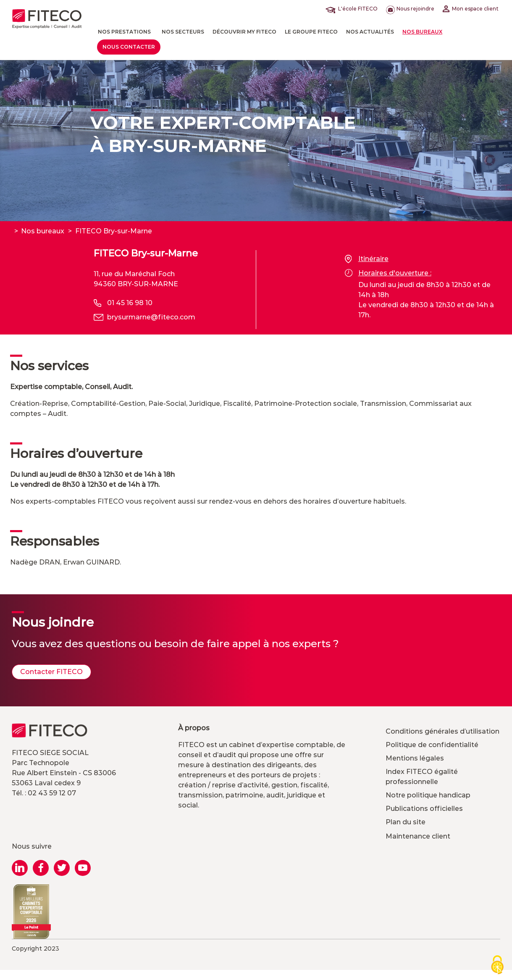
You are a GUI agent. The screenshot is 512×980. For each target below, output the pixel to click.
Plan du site (406, 822)
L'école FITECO (353, 9)
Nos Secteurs (183, 32)
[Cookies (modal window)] (497, 966)
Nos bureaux (422, 32)
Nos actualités (370, 32)
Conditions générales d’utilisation (442, 731)
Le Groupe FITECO (311, 32)
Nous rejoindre (410, 9)
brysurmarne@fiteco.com (151, 317)
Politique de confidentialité (432, 745)
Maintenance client (418, 836)
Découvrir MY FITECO (244, 32)
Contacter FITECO (51, 672)
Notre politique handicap (428, 795)
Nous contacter (129, 47)
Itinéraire (367, 259)
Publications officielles (424, 809)
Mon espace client (471, 9)
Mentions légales (415, 758)
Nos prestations (124, 32)
